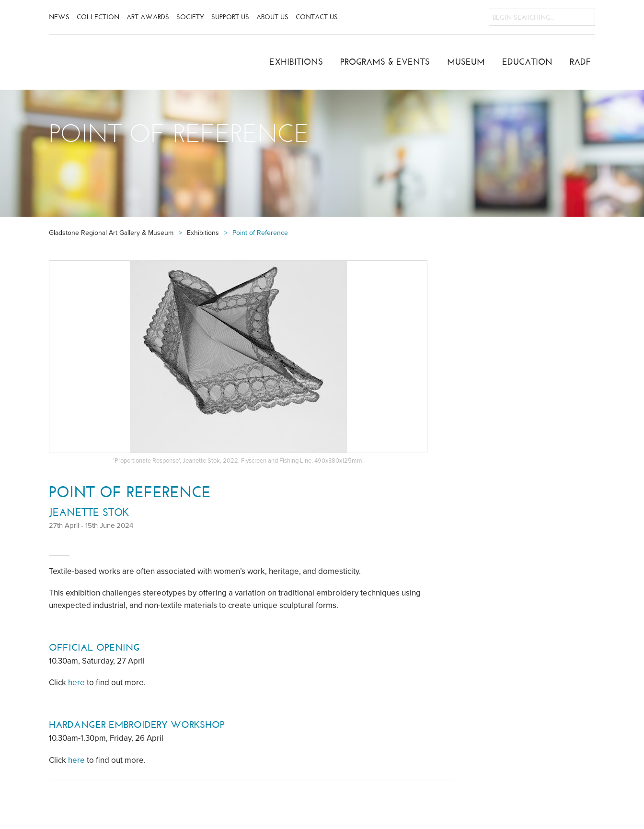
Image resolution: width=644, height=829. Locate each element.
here (76, 683)
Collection (98, 17)
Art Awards (148, 17)
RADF (581, 62)
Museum (466, 62)
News (59, 17)
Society (190, 17)
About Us (272, 17)
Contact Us (317, 17)
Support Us (230, 17)
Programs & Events (385, 62)
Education (527, 62)
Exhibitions (296, 62)
